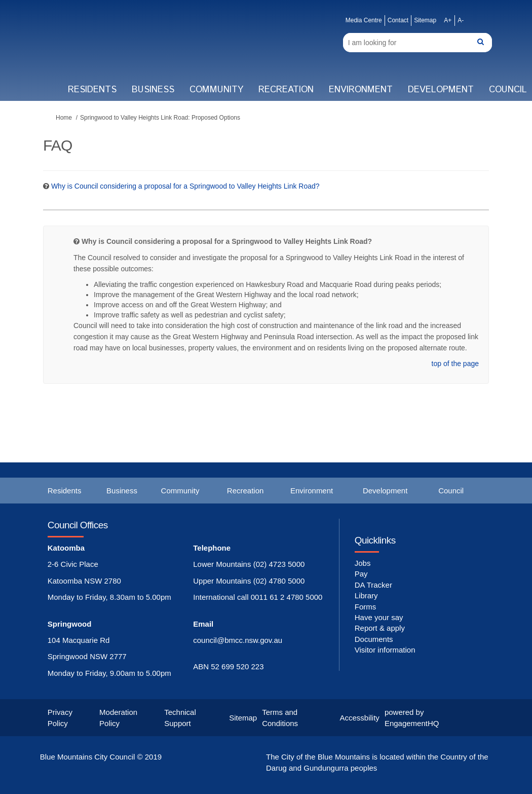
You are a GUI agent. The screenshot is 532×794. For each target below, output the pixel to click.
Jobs (363, 563)
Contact (398, 20)
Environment (361, 90)
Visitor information (385, 650)
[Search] (418, 43)
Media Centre (364, 20)
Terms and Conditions (280, 717)
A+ (448, 20)
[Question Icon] (46, 186)
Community (216, 90)
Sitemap (425, 20)
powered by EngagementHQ (412, 717)
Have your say (379, 617)
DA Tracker (373, 585)
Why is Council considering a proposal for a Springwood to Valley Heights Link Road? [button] (185, 186)
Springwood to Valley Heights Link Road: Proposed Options (160, 118)
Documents (374, 639)
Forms (366, 607)
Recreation (286, 90)
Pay (361, 574)
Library (366, 595)
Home (64, 118)
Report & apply (380, 628)
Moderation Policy (118, 717)
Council (451, 491)
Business (153, 90)
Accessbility (360, 718)
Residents (92, 90)
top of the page (455, 364)
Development (441, 90)
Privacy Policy (60, 717)
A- (461, 20)
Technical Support (180, 717)
